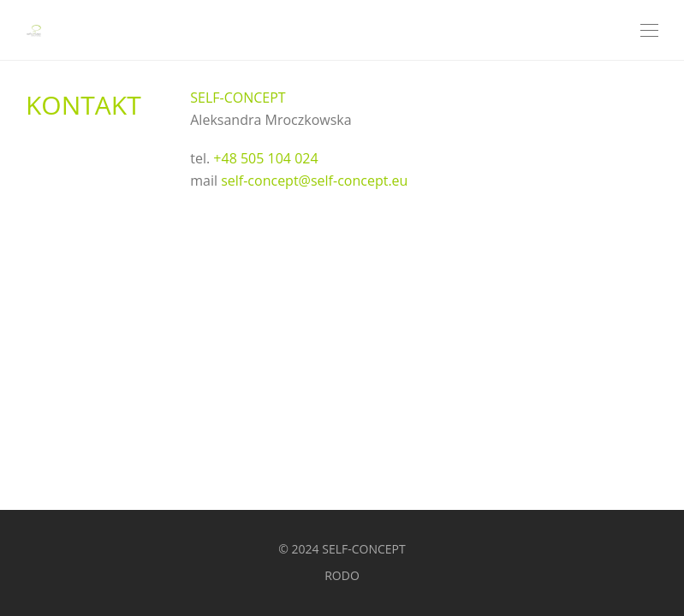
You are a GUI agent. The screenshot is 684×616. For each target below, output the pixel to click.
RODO (342, 575)
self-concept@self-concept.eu (314, 181)
